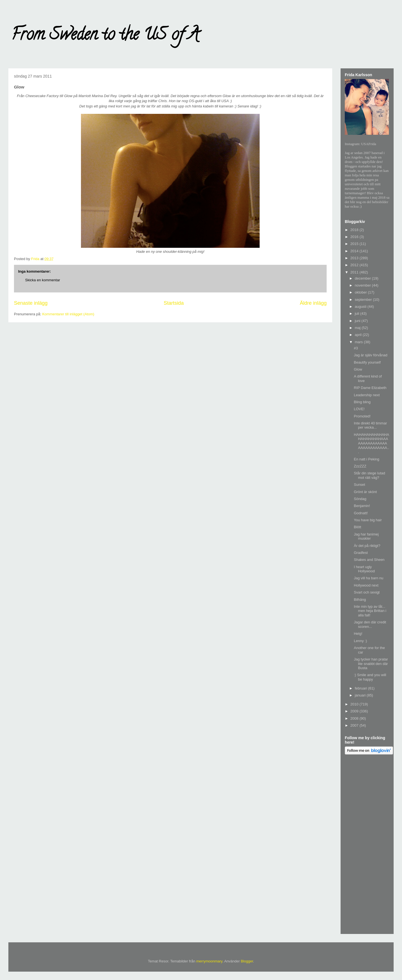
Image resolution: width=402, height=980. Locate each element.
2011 (355, 272)
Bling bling (362, 402)
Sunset (359, 485)
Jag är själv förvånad (370, 355)
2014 (355, 251)
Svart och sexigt (367, 592)
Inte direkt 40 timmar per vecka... (370, 425)
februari (362, 688)
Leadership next (367, 395)
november (363, 285)
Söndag (360, 499)
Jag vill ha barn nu (368, 578)
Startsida (174, 303)
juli (358, 314)
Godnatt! (361, 513)
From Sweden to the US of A (105, 36)
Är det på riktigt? (367, 546)
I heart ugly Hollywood (364, 569)
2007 (355, 725)
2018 (355, 230)
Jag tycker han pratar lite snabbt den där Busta (371, 664)
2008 (355, 718)
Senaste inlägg (31, 303)
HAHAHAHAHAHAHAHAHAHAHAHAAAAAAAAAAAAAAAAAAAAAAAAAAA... (371, 443)
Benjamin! (362, 506)
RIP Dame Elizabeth (370, 388)
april (359, 335)
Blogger (247, 961)
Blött (357, 527)
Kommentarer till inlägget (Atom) (68, 314)
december (363, 278)
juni (358, 321)
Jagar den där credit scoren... (370, 624)
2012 (355, 265)
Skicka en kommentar (43, 280)
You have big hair (368, 520)
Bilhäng (360, 600)
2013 (355, 258)
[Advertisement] (367, 845)
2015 (355, 244)
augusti (361, 307)
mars (359, 342)
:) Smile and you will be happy (370, 677)
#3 (356, 348)
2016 (355, 237)
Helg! (358, 634)
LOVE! (359, 409)
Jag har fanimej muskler (366, 536)
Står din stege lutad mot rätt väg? (369, 475)
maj (358, 328)
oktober (361, 292)
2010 (355, 704)
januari (361, 695)
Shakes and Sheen (369, 560)
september (364, 300)
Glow (358, 369)
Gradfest (361, 553)
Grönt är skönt (365, 492)
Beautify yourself (367, 362)
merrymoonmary (209, 961)
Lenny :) (360, 641)
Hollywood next (366, 585)
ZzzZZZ (360, 466)
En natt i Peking (366, 459)
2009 (355, 711)
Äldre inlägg (313, 303)
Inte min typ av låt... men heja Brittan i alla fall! (370, 611)
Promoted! (362, 416)
